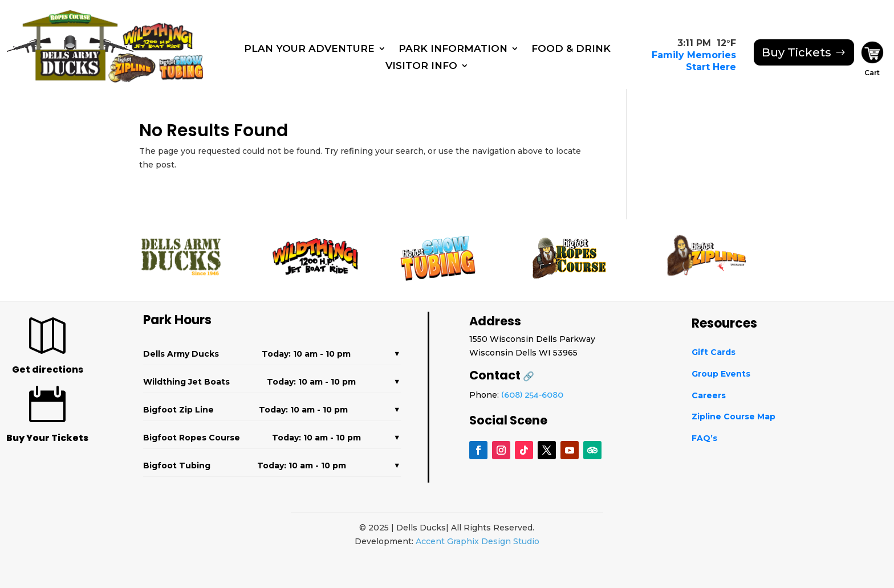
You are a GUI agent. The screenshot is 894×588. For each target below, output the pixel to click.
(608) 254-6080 (532, 395)
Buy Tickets (797, 52)
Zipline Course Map (734, 416)
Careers (709, 395)
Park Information (453, 49)
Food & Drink (571, 49)
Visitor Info (421, 66)
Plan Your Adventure (309, 49)
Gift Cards (714, 352)
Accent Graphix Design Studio (478, 541)
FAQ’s (704, 438)
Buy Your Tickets (47, 438)
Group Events (721, 374)
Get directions (48, 369)
